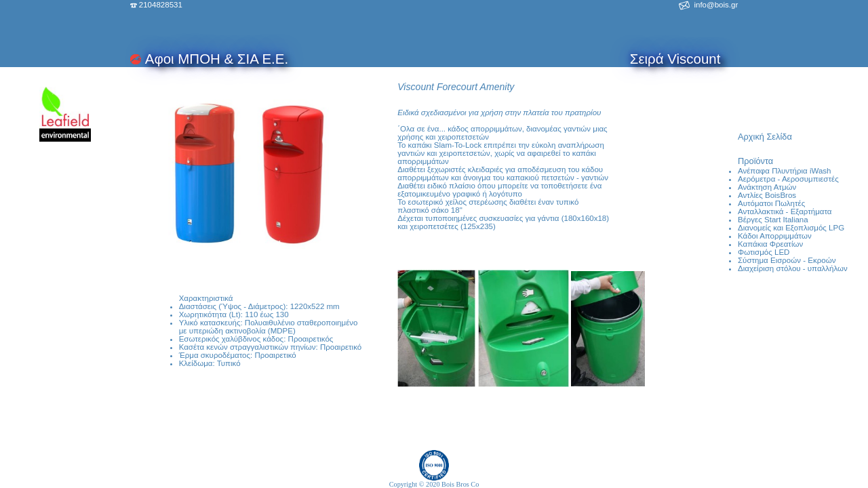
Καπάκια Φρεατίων (770, 244)
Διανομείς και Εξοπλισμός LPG (791, 228)
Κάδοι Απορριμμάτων (775, 236)
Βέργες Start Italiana (773, 220)
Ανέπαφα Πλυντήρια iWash (784, 171)
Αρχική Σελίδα (765, 137)
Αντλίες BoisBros (767, 195)
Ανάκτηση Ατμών (767, 187)
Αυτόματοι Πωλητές (771, 203)
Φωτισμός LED (764, 252)
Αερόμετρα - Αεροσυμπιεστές (788, 179)
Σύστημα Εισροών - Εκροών (787, 260)
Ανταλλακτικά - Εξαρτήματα (785, 211)
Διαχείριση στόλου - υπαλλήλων (793, 268)
